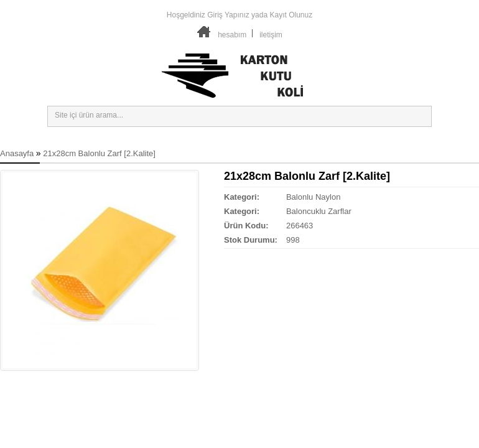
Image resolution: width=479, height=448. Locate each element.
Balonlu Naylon (313, 197)
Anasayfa (17, 153)
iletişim (271, 35)
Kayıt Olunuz (291, 15)
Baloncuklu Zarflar (319, 211)
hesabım (232, 35)
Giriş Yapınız (228, 15)
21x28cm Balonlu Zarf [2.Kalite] (99, 153)
